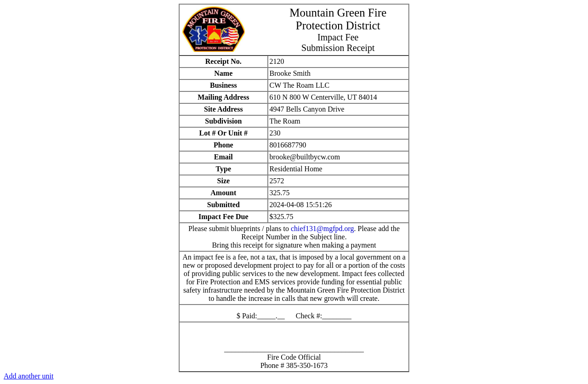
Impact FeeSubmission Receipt (338, 42)
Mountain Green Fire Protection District (338, 19)
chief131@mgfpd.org (322, 229)
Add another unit (28, 376)
